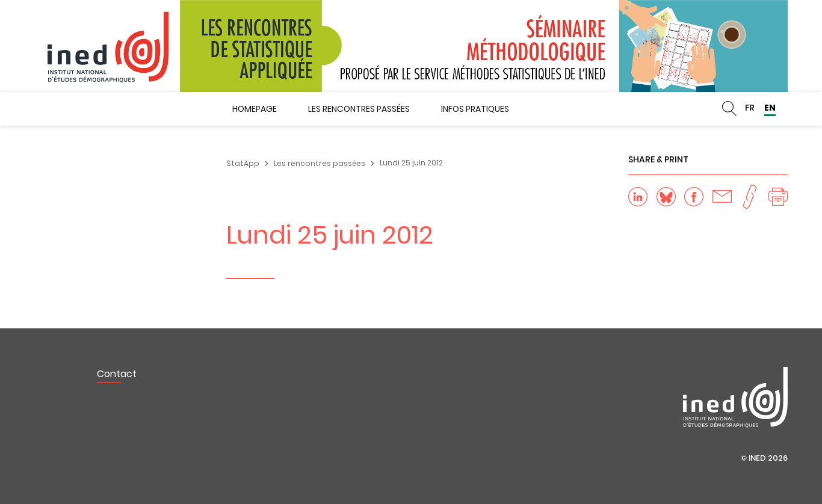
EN (770, 108)
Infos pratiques (475, 109)
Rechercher (729, 109)
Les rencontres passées (359, 109)
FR (750, 108)
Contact (117, 374)
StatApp (243, 163)
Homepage (255, 109)
